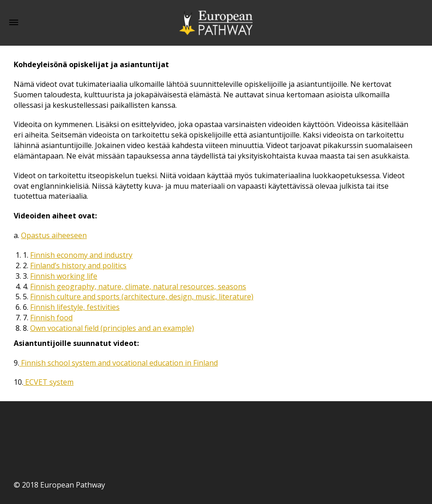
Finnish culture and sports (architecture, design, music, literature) (142, 297)
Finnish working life (64, 276)
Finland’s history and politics (78, 265)
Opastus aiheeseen (54, 235)
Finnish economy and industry (81, 255)
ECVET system (48, 382)
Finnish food (51, 318)
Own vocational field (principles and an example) (112, 328)
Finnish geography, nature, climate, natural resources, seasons (138, 286)
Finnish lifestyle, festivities (75, 307)
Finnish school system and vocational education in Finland (119, 363)
